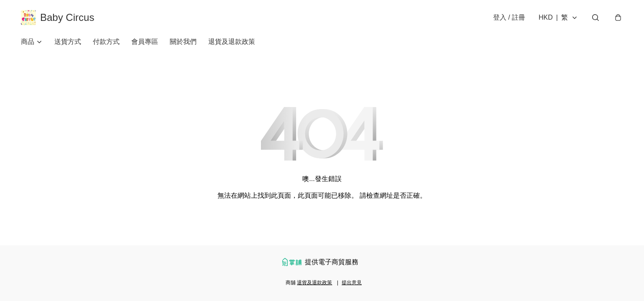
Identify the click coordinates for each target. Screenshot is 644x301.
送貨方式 (68, 42)
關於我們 (183, 42)
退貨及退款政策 (232, 42)
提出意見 (352, 283)
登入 (509, 17)
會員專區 (145, 42)
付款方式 (106, 42)
